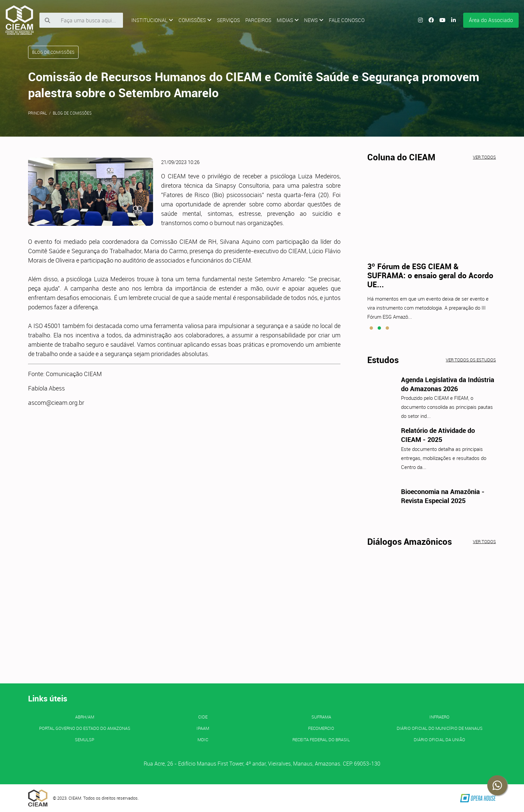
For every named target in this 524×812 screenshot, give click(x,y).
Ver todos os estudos (471, 360)
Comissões (195, 20)
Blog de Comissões (72, 113)
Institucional (152, 20)
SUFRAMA (321, 717)
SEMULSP (85, 740)
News (314, 20)
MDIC (203, 740)
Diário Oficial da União (439, 740)
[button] (371, 328)
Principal (38, 113)
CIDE (203, 717)
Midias (288, 20)
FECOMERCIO (321, 728)
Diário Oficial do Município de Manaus (440, 728)
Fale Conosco (347, 20)
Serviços (228, 20)
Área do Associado (491, 20)
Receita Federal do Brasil (321, 740)
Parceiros (258, 20)
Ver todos (484, 157)
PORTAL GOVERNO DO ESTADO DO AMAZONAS (85, 728)
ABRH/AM (85, 717)
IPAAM (203, 728)
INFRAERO (439, 717)
